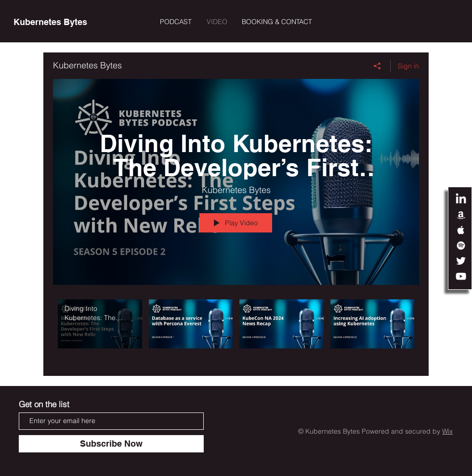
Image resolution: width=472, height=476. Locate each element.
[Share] (377, 66)
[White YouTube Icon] (461, 276)
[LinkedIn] (461, 199)
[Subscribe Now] (111, 444)
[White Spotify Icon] (461, 245)
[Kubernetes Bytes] (50, 22)
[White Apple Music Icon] (461, 230)
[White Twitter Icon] (461, 261)
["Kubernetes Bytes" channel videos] (236, 331)
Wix (447, 431)
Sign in (408, 66)
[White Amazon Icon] (461, 215)
